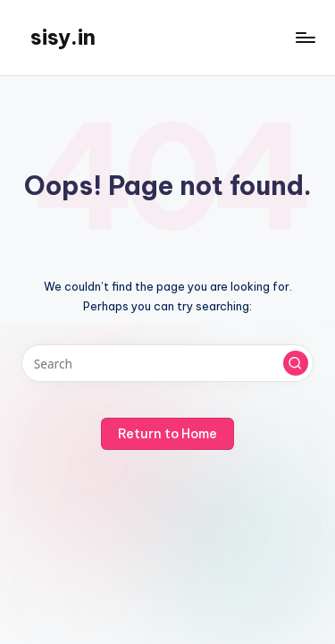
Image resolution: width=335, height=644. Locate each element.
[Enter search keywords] (167, 363)
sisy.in (63, 37)
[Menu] (305, 37)
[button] (296, 363)
